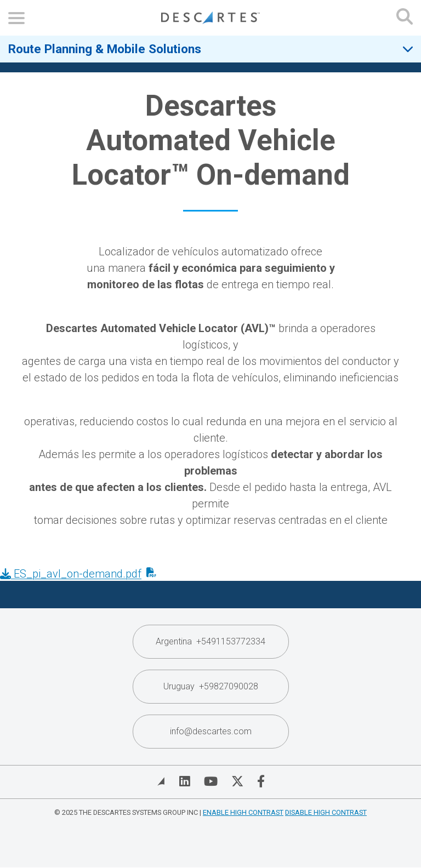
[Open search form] (405, 18)
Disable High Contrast (326, 812)
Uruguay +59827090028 (211, 686)
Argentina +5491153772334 (210, 641)
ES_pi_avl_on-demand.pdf (71, 574)
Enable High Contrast (243, 812)
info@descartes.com (211, 731)
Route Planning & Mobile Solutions (105, 49)
